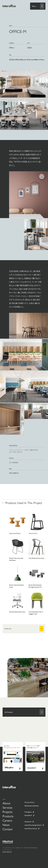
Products (8, 816)
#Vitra (42, 59)
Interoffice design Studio (33, 825)
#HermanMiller (33, 59)
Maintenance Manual (32, 806)
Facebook (28, 822)
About (6, 803)
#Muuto (23, 59)
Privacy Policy (30, 802)
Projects (7, 812)
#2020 (12, 59)
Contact (7, 829)
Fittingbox (28, 812)
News (6, 825)
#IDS (17, 59)
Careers (7, 820)
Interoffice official (31, 828)
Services (7, 807)
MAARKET (28, 815)
